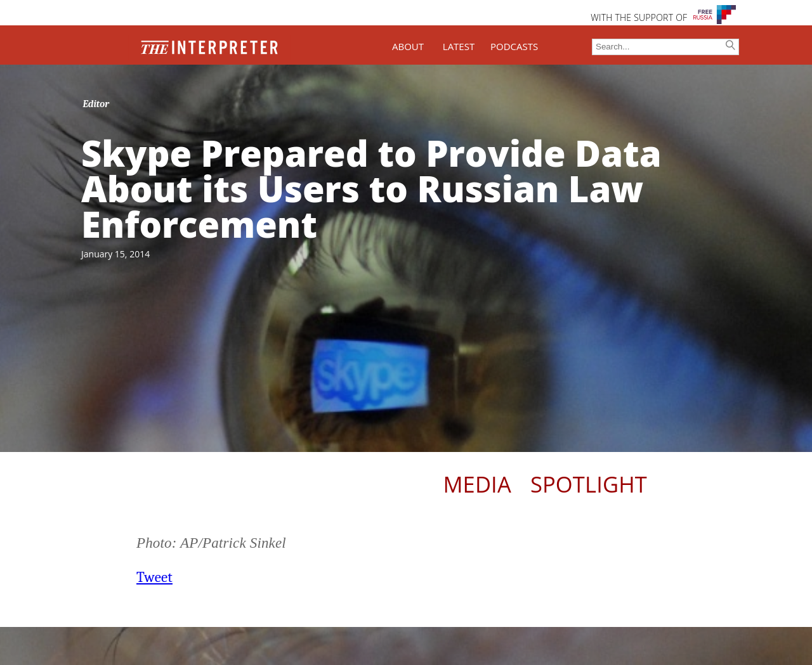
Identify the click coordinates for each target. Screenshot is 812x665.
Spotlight (589, 484)
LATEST (459, 46)
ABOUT (408, 46)
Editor (96, 104)
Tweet (154, 577)
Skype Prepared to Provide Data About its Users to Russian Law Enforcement (371, 188)
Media (477, 484)
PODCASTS (514, 46)
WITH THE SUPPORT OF (639, 17)
